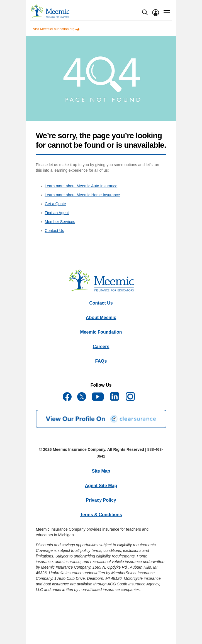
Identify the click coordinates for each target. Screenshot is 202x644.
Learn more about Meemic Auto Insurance (81, 186)
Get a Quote (55, 204)
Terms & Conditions (101, 515)
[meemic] (50, 11)
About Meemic (101, 318)
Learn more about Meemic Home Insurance (82, 195)
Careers (101, 347)
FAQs (101, 361)
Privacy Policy (101, 500)
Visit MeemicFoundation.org (57, 29)
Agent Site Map (101, 486)
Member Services (60, 222)
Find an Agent (57, 213)
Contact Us (54, 231)
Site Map (101, 471)
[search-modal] (145, 12)
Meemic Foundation (101, 332)
